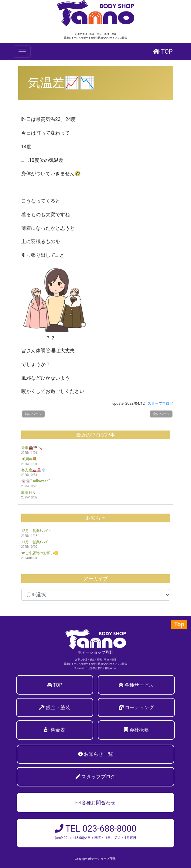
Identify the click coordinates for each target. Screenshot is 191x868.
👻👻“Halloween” (36, 481)
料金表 (58, 730)
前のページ (33, 414)
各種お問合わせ (96, 803)
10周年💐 (29, 459)
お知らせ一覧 (98, 754)
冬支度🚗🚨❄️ (34, 470)
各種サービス (139, 685)
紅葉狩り (29, 492)
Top (179, 624)
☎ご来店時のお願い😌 (40, 553)
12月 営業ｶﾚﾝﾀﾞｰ (36, 531)
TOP (163, 52)
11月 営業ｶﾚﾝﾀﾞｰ (36, 542)
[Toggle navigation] (22, 52)
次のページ (161, 414)
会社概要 (139, 730)
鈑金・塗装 (58, 707)
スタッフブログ (160, 404)
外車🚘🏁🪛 (32, 448)
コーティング (139, 707)
